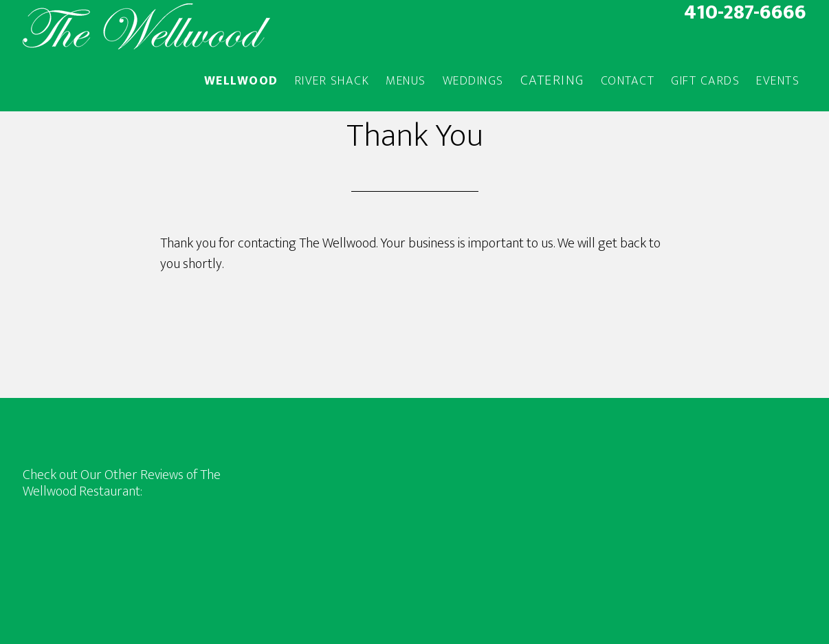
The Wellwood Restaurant (146, 26)
